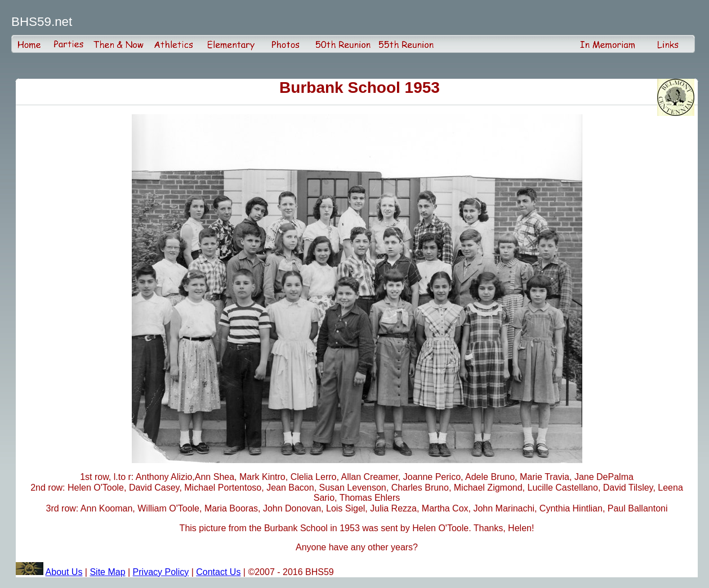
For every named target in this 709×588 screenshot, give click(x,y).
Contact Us (218, 572)
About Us (64, 572)
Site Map (107, 572)
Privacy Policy (161, 572)
